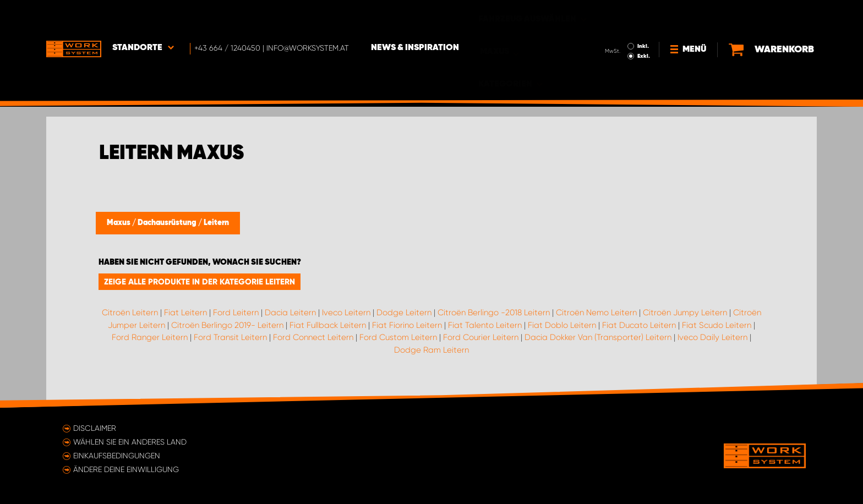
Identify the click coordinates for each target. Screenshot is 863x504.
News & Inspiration (415, 17)
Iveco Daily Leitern (712, 337)
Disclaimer (95, 428)
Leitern (216, 223)
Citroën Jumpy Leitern (685, 313)
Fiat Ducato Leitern (639, 325)
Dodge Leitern (404, 313)
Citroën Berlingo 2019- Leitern (227, 325)
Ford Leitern (236, 313)
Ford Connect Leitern (313, 337)
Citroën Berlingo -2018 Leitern (494, 313)
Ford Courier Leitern (481, 337)
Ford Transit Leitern (230, 337)
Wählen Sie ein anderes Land (130, 442)
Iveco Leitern (346, 313)
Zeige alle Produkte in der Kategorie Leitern (200, 282)
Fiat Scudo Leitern (717, 325)
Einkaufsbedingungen (117, 456)
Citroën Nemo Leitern (596, 313)
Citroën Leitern (130, 313)
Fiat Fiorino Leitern (407, 325)
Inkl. (643, 15)
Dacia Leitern (290, 313)
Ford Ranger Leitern (150, 337)
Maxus (119, 223)
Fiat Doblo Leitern (562, 325)
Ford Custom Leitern (398, 337)
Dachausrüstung (168, 223)
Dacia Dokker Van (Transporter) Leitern (598, 337)
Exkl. (644, 25)
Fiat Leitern (185, 313)
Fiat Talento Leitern (485, 325)
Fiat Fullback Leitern (328, 325)
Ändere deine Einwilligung (126, 469)
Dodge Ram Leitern (431, 350)
